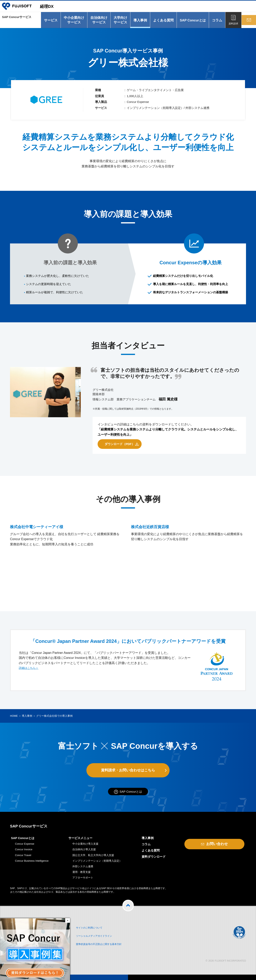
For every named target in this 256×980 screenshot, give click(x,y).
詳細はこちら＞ (30, 670)
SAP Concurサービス (18, 22)
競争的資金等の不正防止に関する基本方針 (105, 945)
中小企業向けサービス (72, 22)
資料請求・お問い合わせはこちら (128, 772)
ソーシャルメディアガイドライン (99, 937)
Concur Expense (25, 847)
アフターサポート (83, 881)
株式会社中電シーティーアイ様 (44, 575)
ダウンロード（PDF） (120, 446)
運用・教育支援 (81, 875)
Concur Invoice (24, 853)
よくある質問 (162, 22)
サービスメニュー (80, 841)
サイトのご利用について (93, 930)
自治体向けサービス (97, 22)
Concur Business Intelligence (32, 864)
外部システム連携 (83, 870)
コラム (215, 22)
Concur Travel (23, 858)
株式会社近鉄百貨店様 (155, 575)
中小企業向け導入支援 (85, 847)
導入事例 (139, 22)
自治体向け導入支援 (84, 853)
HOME (14, 718)
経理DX (52, 8)
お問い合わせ (248, 26)
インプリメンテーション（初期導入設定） (97, 864)
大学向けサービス (119, 22)
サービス (49, 22)
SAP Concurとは (191, 22)
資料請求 (232, 26)
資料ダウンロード (154, 860)
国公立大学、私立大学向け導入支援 (93, 858)
